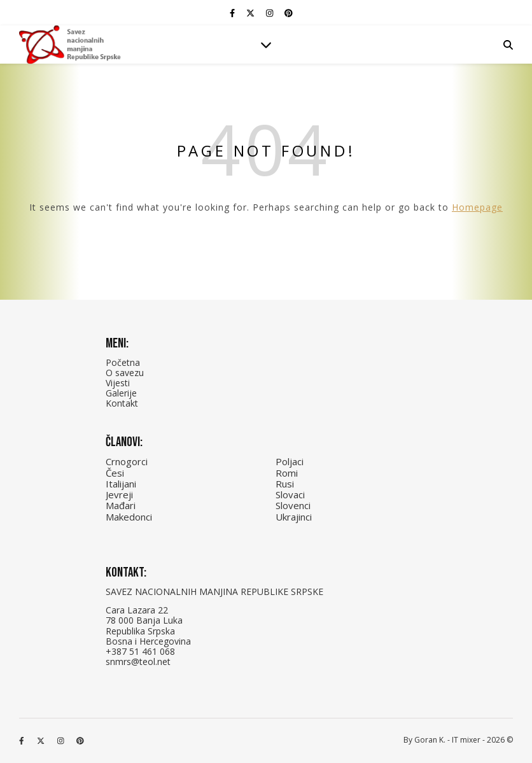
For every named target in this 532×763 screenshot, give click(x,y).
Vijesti (118, 383)
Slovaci (290, 494)
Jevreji (119, 494)
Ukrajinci (294, 517)
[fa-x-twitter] (251, 13)
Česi (115, 473)
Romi (287, 473)
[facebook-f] (233, 13)
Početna (123, 362)
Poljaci (290, 461)
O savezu (125, 373)
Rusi (285, 484)
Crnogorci (127, 461)
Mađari (121, 505)
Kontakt (122, 403)
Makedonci (129, 517)
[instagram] (270, 13)
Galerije (121, 393)
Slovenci (293, 505)
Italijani (121, 484)
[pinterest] (289, 13)
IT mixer (466, 740)
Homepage (477, 207)
